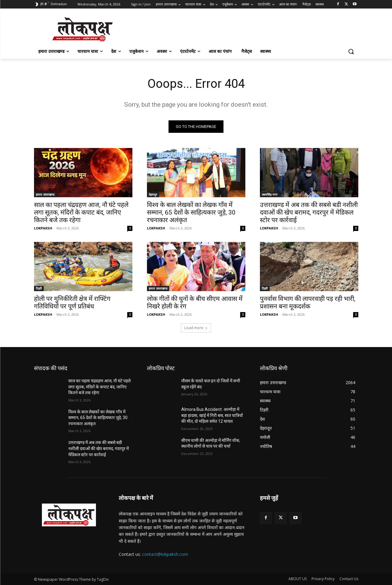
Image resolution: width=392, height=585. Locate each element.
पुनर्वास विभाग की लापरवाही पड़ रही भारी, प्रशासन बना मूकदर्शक (308, 303)
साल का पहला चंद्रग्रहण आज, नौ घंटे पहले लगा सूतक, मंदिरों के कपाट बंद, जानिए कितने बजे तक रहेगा (81, 212)
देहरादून (153, 194)
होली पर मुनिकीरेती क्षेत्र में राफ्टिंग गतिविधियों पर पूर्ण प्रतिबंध (72, 303)
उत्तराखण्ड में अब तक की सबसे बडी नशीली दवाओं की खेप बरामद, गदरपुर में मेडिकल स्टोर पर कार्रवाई (309, 212)
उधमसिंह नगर (269, 194)
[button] (351, 51)
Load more (196, 328)
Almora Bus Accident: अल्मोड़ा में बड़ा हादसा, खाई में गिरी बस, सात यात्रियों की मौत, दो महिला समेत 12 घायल (212, 415)
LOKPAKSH (43, 228)
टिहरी (39, 288)
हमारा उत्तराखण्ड (45, 194)
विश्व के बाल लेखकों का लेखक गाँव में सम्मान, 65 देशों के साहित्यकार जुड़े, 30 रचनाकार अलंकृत (191, 212)
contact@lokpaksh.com (165, 554)
